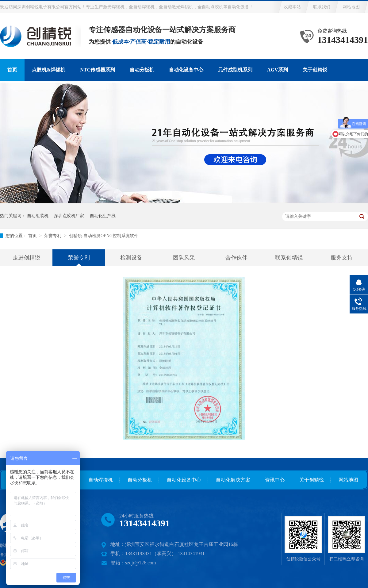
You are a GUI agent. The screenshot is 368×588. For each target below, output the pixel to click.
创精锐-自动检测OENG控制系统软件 (104, 236)
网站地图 (351, 7)
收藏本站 (292, 7)
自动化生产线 (103, 216)
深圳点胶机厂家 (69, 216)
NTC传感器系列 (98, 70)
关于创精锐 (315, 70)
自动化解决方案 (233, 480)
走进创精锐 (26, 258)
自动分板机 (142, 70)
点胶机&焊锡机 (49, 70)
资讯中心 (275, 480)
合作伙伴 (236, 258)
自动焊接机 (101, 480)
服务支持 (342, 258)
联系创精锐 (289, 258)
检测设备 (131, 258)
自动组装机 (38, 216)
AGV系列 (278, 70)
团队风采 (184, 258)
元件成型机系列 (235, 70)
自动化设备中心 (186, 70)
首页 (12, 70)
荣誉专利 (53, 236)
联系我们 (322, 7)
